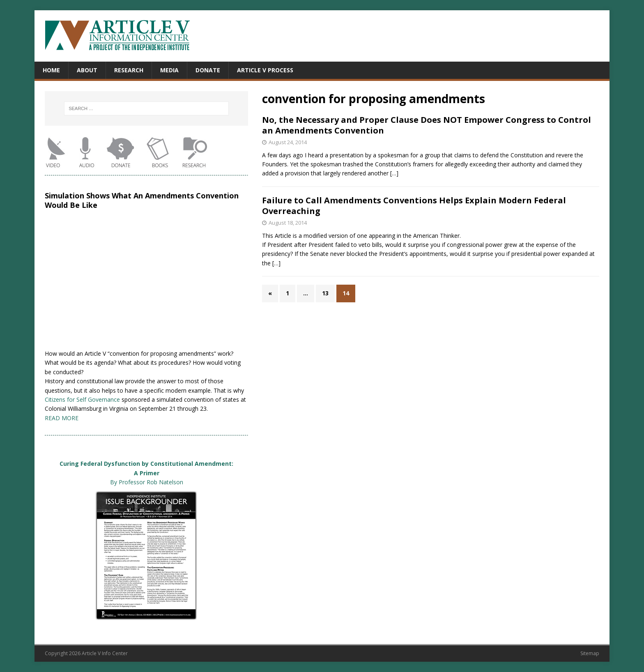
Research (129, 70)
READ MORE (62, 418)
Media (169, 70)
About (87, 70)
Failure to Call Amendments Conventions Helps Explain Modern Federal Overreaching (414, 206)
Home (51, 70)
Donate (208, 70)
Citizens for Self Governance (82, 399)
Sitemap (590, 653)
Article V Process (265, 70)
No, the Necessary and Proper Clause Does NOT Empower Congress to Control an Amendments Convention (427, 125)
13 (325, 293)
